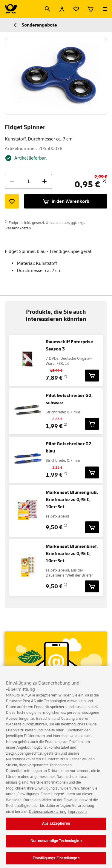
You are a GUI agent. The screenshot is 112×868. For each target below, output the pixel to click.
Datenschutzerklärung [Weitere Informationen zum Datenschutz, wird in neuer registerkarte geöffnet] (48, 815)
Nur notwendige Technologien (56, 844)
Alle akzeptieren (56, 827)
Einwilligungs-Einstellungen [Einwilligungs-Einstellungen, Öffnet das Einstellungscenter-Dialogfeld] (56, 861)
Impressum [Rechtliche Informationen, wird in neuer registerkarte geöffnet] (77, 815)
